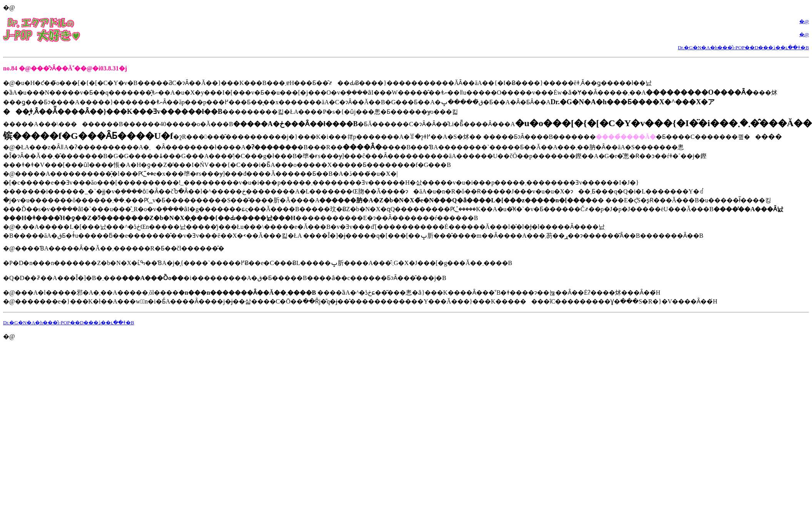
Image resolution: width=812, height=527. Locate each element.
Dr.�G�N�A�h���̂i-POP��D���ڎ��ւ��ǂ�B (743, 48)
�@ (804, 21)
